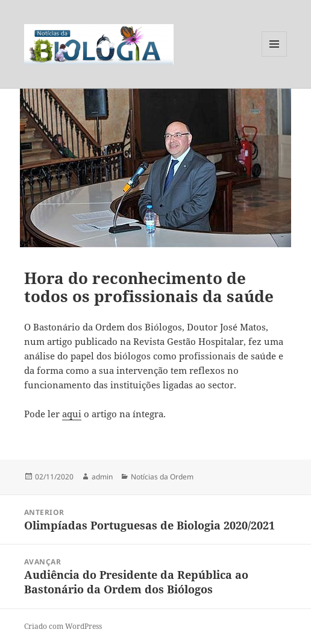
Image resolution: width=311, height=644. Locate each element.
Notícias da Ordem (162, 477)
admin (102, 477)
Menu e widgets (275, 56)
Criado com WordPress (63, 626)
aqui (72, 414)
